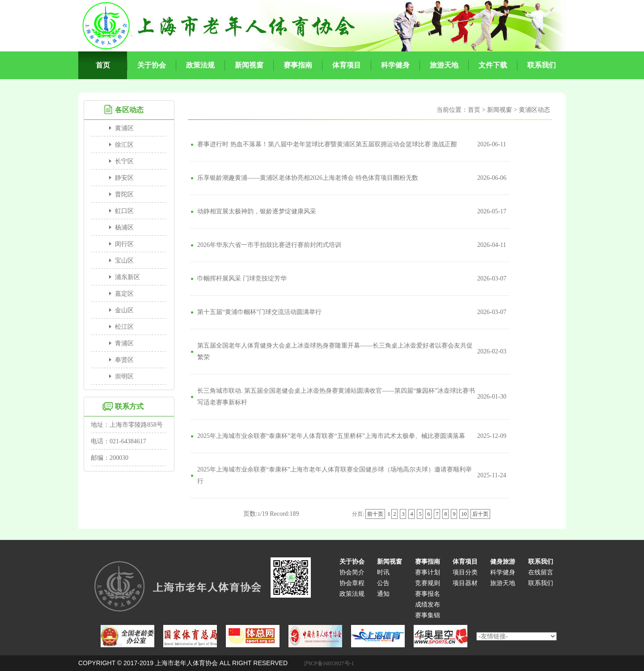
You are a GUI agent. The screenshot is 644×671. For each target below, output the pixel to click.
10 (464, 514)
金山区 (124, 310)
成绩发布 (428, 605)
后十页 (480, 514)
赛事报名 (428, 594)
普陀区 (124, 194)
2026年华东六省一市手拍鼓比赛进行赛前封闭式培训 (269, 245)
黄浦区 (124, 128)
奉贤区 (124, 360)
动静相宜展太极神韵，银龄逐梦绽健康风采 (257, 211)
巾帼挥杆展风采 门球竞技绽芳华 (242, 278)
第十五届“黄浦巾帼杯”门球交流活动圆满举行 (259, 312)
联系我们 (541, 583)
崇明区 (124, 376)
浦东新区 (127, 277)
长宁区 (124, 161)
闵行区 (124, 244)
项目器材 (465, 583)
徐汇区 (124, 145)
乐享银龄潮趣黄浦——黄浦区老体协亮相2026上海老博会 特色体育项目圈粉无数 (308, 178)
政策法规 (352, 594)
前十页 (375, 514)
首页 (474, 110)
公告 (383, 583)
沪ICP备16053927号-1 (329, 663)
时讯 (383, 572)
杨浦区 (124, 227)
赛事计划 (428, 572)
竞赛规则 (428, 583)
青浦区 (124, 343)
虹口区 (124, 211)
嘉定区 (124, 294)
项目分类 (465, 572)
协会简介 (352, 572)
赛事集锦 (428, 615)
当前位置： (452, 110)
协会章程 (352, 583)
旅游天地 (503, 583)
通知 (383, 594)
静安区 (124, 178)
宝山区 (124, 261)
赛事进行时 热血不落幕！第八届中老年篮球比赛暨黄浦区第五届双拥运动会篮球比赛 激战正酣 (327, 144)
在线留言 (541, 572)
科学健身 (503, 572)
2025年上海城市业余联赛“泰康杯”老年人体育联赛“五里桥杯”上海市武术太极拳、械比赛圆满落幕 (331, 436)
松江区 (124, 327)
